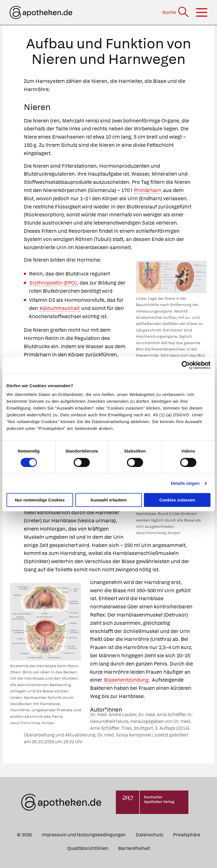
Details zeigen (185, 483)
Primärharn (148, 190)
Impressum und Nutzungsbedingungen (84, 835)
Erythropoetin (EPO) (53, 283)
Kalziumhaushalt (60, 308)
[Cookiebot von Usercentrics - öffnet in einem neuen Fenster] (186, 365)
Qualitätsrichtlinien (88, 848)
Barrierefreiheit (134, 848)
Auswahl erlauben (109, 500)
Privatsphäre (187, 835)
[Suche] (176, 12)
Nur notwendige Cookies (40, 500)
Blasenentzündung (126, 680)
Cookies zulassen (177, 500)
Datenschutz (149, 835)
